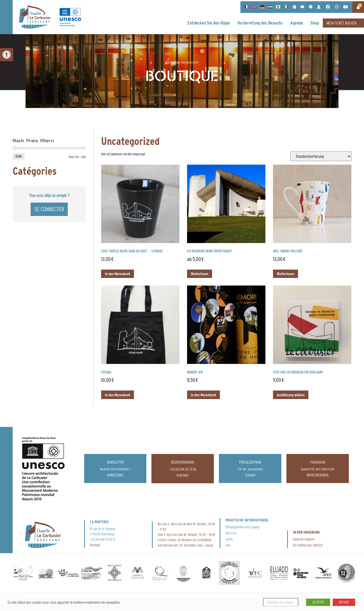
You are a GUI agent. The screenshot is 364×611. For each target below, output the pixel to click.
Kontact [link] (95, 545)
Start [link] (168, 62)
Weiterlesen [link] (200, 274)
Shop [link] (177, 62)
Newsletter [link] (115, 462)
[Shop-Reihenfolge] (321, 156)
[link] (7, 55)
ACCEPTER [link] (318, 602)
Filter (20, 157)
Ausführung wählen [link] (291, 395)
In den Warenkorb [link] (118, 274)
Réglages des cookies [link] (281, 602)
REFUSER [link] (344, 602)
